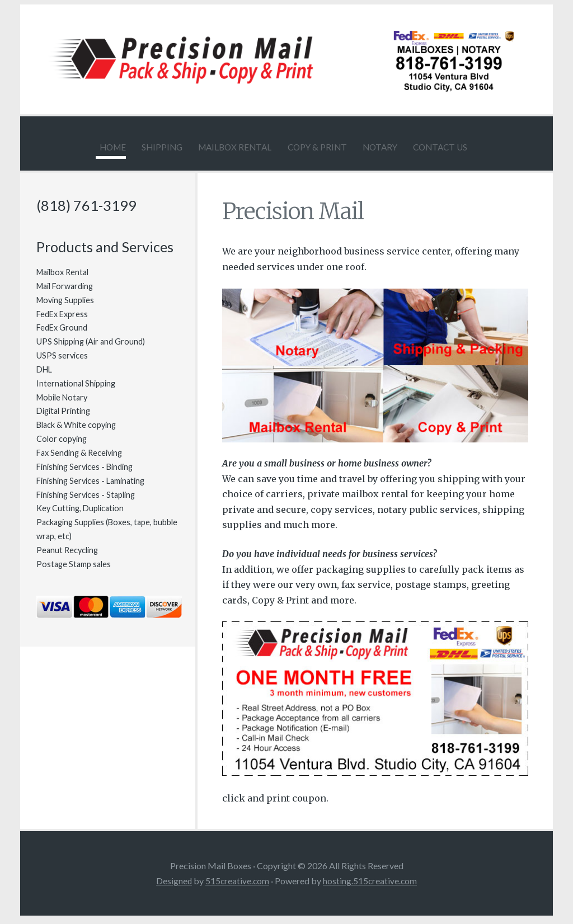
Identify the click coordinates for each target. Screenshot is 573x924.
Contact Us (470, 147)
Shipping (129, 147)
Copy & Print (319, 147)
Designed (173, 887)
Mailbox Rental (219, 147)
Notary (396, 147)
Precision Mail (308, 216)
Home (68, 147)
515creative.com (237, 887)
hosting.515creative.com (371, 887)
